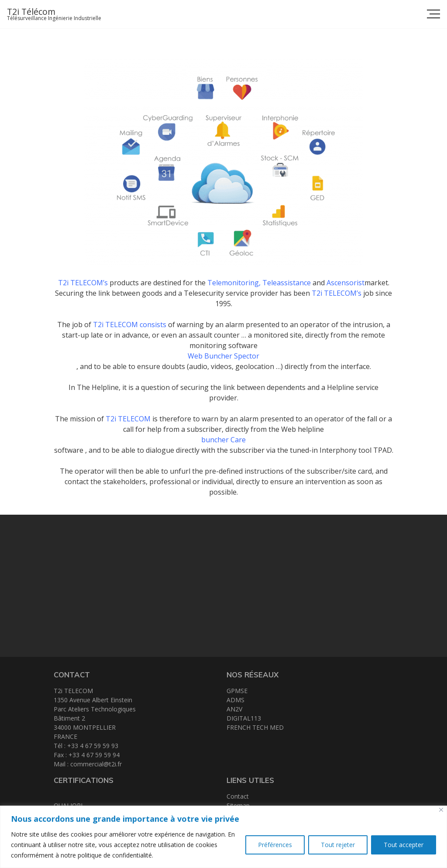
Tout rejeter (338, 845)
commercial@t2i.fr (96, 764)
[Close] (441, 810)
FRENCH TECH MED (255, 727)
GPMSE (237, 691)
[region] (223, 837)
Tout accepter (404, 845)
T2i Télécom (31, 12)
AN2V (234, 709)
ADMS (236, 700)
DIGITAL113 (244, 718)
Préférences (275, 845)
